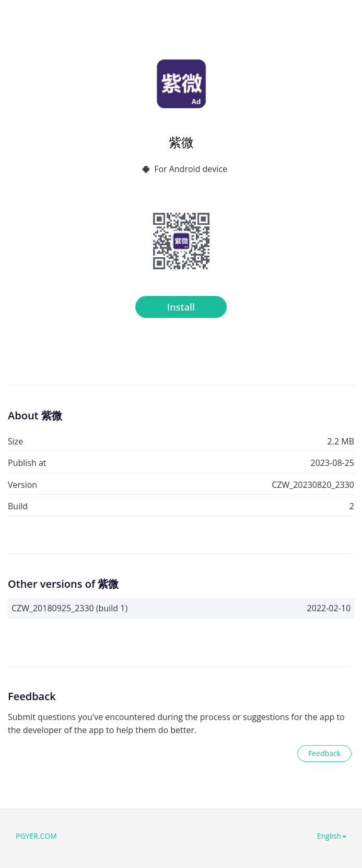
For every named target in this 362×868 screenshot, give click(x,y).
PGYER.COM (36, 836)
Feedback (324, 753)
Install (181, 307)
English (332, 836)
